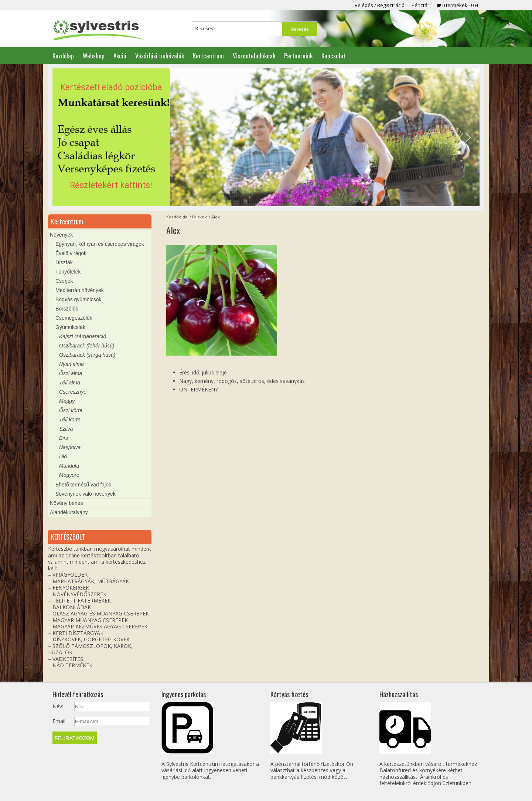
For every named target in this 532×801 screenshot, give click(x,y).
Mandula (69, 466)
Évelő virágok (71, 253)
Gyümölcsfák (70, 327)
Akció (120, 56)
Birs (64, 438)
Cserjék (64, 281)
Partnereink (298, 56)
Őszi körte (71, 410)
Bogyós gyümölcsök (79, 299)
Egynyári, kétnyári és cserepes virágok (100, 244)
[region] (266, 138)
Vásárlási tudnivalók (160, 56)
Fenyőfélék (68, 272)
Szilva (66, 429)
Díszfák (64, 262)
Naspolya (70, 447)
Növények (61, 235)
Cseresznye (73, 392)
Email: (59, 721)
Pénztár (420, 5)
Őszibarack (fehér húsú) (87, 346)
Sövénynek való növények (86, 494)
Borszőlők (67, 309)
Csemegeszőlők (74, 318)
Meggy (67, 401)
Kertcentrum (208, 56)
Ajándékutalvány (69, 512)
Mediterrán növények (80, 290)
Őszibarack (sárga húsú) (87, 355)
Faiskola (200, 217)
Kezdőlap (63, 56)
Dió (63, 456)
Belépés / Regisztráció (380, 5)
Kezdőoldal (177, 217)
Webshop (94, 56)
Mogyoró (69, 475)
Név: (58, 706)
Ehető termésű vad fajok (83, 485)
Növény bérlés (66, 503)
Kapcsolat (333, 56)
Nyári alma (71, 364)
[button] (266, 138)
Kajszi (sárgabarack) (83, 336)
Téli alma (70, 383)
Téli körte (70, 420)
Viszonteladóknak (254, 56)
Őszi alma (71, 373)
